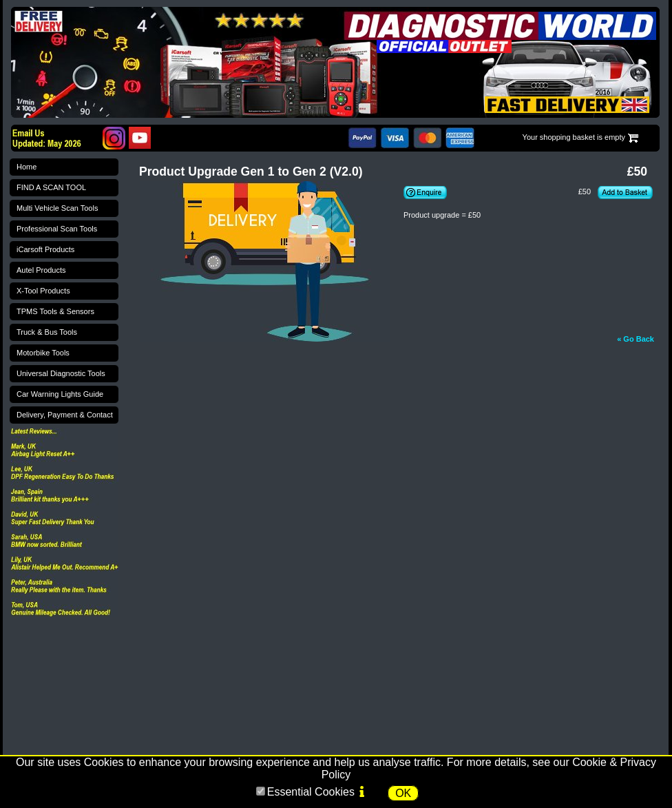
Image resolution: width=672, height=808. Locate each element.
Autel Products (41, 270)
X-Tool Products (43, 291)
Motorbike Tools (43, 353)
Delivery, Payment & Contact (65, 415)
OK (403, 793)
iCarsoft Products (45, 249)
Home (27, 167)
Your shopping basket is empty (574, 137)
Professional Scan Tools (57, 229)
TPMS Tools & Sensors (55, 311)
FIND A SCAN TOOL (51, 187)
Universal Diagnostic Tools (61, 373)
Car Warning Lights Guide (60, 394)
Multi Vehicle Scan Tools (57, 208)
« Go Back (636, 339)
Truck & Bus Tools (47, 332)
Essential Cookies (311, 792)
